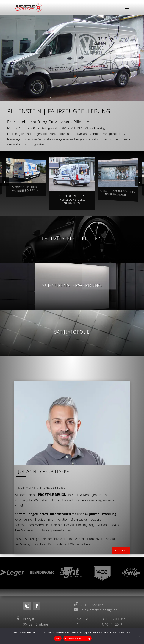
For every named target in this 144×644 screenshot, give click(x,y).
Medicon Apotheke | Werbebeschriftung (26, 189)
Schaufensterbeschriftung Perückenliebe (118, 193)
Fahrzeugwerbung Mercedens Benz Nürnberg (72, 199)
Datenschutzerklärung (78, 638)
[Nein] (139, 636)
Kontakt (121, 550)
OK (58, 638)
